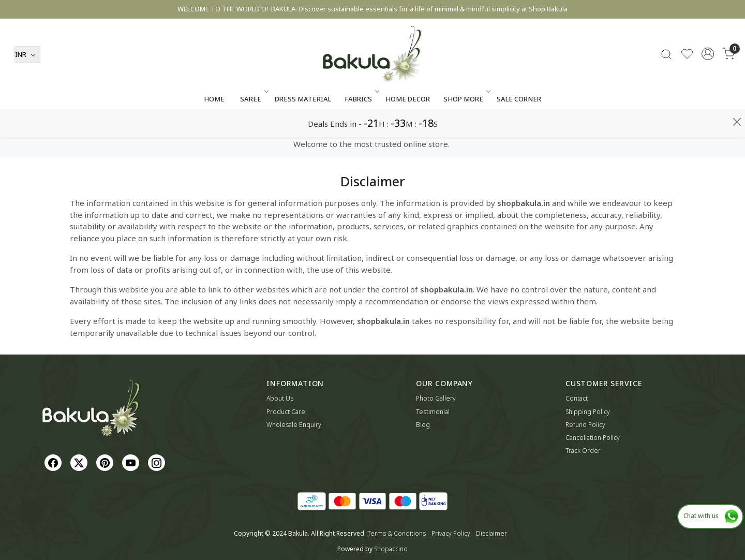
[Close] (737, 13)
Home (214, 127)
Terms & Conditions (397, 533)
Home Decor (408, 127)
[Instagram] (158, 462)
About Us (280, 398)
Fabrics (361, 127)
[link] (666, 83)
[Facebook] (54, 462)
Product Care (286, 412)
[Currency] (27, 83)
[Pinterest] (106, 462)
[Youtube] (132, 462)
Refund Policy (585, 425)
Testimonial (433, 412)
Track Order (583, 451)
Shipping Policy (588, 412)
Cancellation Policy (593, 438)
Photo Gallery (436, 398)
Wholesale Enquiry (294, 425)
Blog (423, 425)
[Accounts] (708, 82)
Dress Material (303, 127)
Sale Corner (519, 127)
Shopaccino (391, 549)
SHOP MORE (466, 127)
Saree (254, 127)
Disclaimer (491, 533)
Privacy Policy (451, 533)
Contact (577, 398)
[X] (80, 462)
